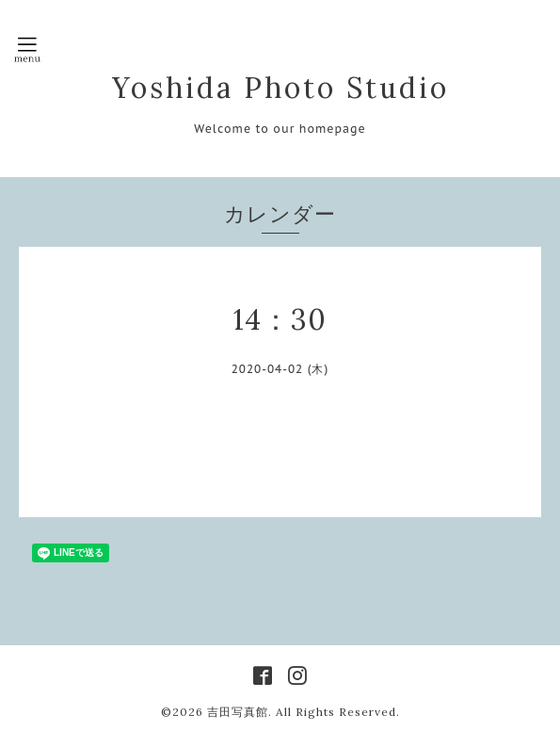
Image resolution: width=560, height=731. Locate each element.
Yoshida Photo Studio (280, 88)
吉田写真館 (238, 712)
